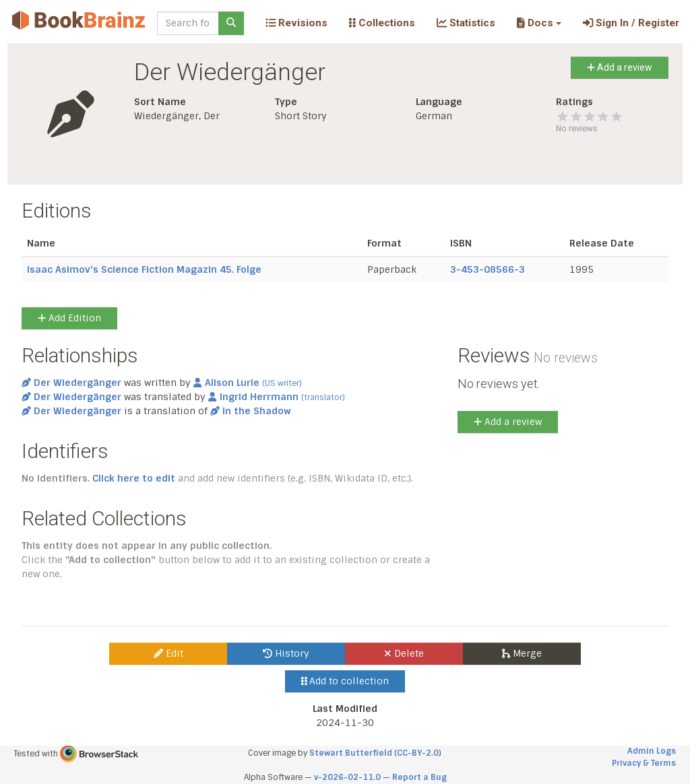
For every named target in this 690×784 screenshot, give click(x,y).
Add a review (620, 67)
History (286, 653)
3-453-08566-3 (488, 269)
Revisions (296, 23)
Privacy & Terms (644, 763)
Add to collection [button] (345, 681)
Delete (404, 653)
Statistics (466, 23)
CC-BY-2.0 (418, 753)
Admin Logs (652, 751)
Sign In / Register (631, 23)
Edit (168, 653)
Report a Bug (419, 777)
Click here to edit (134, 478)
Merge (522, 653)
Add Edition (69, 318)
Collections (382, 23)
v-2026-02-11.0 (347, 777)
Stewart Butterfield (351, 753)
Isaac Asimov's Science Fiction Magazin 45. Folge (144, 269)
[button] (539, 23)
